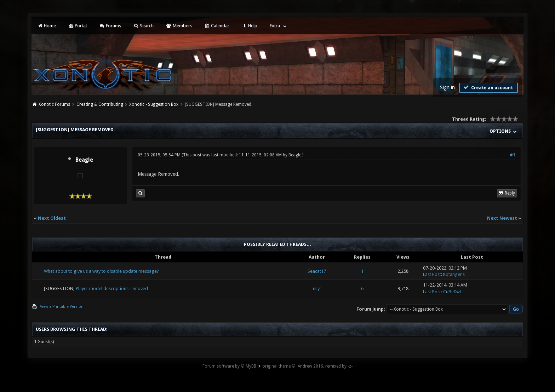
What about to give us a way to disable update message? (101, 271)
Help (250, 26)
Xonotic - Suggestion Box (154, 104)
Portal (78, 26)
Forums (110, 26)
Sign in (447, 87)
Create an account (488, 87)
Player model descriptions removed (112, 289)
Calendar (217, 26)
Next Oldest (52, 218)
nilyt (317, 289)
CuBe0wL (453, 292)
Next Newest (502, 218)
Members (179, 26)
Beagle (84, 160)
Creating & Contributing (100, 104)
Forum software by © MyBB (229, 366)
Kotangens (454, 274)
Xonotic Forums (54, 104)
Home (46, 26)
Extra (275, 26)
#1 (513, 155)
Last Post (432, 274)
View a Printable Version (62, 307)
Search (144, 26)
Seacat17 (317, 271)
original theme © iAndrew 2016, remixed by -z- (307, 366)
